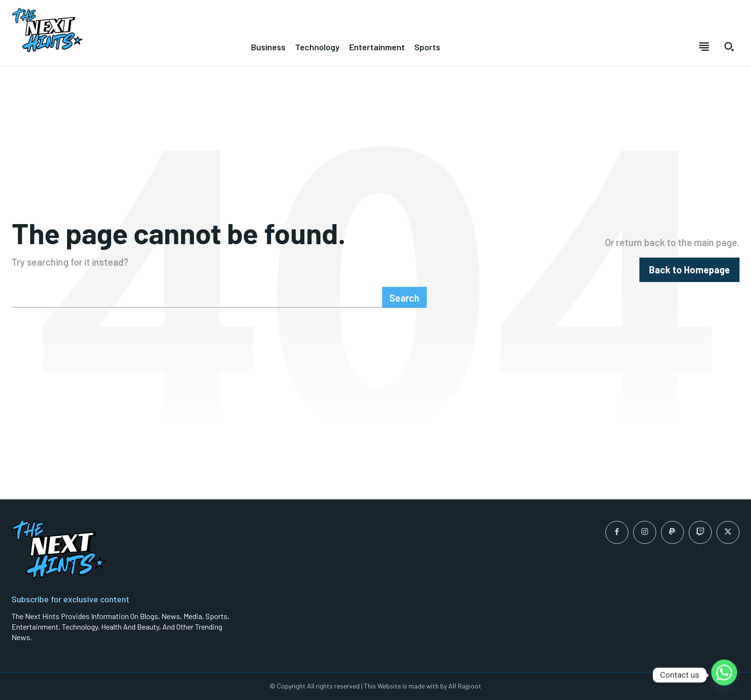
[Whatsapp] (724, 675)
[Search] (404, 297)
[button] (729, 46)
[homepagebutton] (689, 270)
